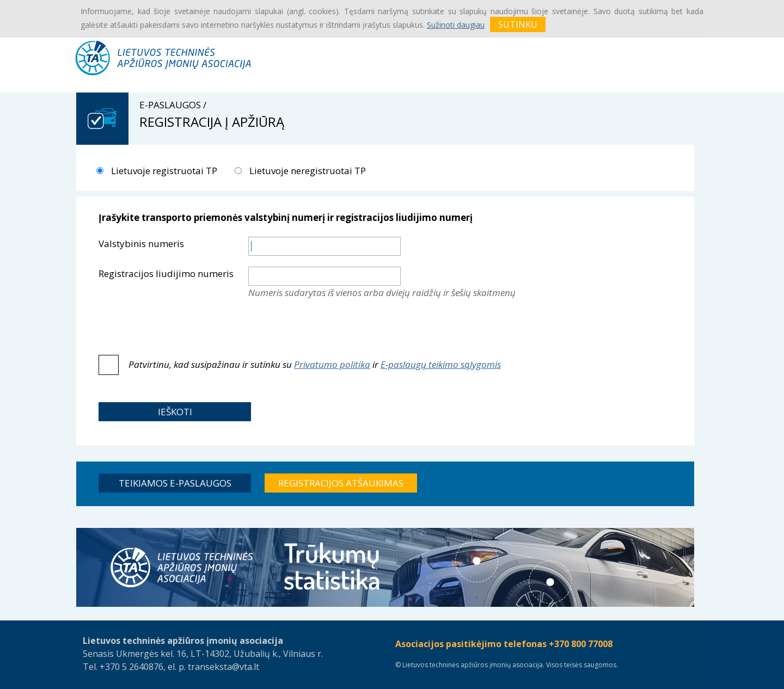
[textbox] (324, 246)
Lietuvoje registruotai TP (163, 171)
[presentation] (331, 327)
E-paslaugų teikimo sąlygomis (441, 364)
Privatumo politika (332, 364)
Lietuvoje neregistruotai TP (307, 171)
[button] (175, 412)
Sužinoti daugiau (456, 25)
